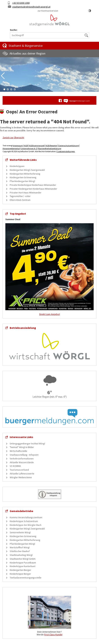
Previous (3, 76)
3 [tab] (11, 89)
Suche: (14, 30)
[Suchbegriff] (49, 35)
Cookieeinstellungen (66, 151)
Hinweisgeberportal (11, 148)
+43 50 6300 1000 (21, 3)
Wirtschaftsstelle (18, 451)
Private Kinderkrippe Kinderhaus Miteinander (33, 185)
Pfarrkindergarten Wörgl (22, 181)
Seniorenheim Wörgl (20, 532)
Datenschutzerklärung (68, 146)
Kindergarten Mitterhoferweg (25, 174)
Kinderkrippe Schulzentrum (24, 521)
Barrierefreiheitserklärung (50, 148)
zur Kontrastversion (48, 11)
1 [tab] (4, 89)
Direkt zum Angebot (50, 314)
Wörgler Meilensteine (21, 477)
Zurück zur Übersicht (13, 137)
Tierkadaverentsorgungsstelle (26, 578)
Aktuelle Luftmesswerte (22, 474)
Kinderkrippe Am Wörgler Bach (26, 525)
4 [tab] (15, 89)
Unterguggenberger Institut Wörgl (27, 444)
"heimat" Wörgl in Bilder (22, 447)
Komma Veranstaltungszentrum (26, 517)
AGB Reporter (51, 146)
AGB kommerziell (37, 146)
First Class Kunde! (53, 635)
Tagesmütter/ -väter (20, 196)
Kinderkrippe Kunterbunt (22, 566)
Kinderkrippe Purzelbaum (23, 563)
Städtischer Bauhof (20, 551)
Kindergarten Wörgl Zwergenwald (27, 170)
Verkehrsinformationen (22, 459)
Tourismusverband (19, 470)
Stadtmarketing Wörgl (21, 555)
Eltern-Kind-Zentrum (20, 200)
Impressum (18, 146)
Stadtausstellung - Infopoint (24, 455)
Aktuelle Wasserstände (22, 462)
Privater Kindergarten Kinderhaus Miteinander (33, 189)
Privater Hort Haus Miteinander (26, 193)
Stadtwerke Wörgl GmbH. (23, 559)
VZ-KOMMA (15, 466)
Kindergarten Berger (20, 570)
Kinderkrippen (17, 166)
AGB (26, 146)
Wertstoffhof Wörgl (20, 547)
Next (96, 76)
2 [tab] (8, 89)
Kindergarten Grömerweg (23, 177)
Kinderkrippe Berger (20, 574)
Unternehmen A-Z (29, 148)
